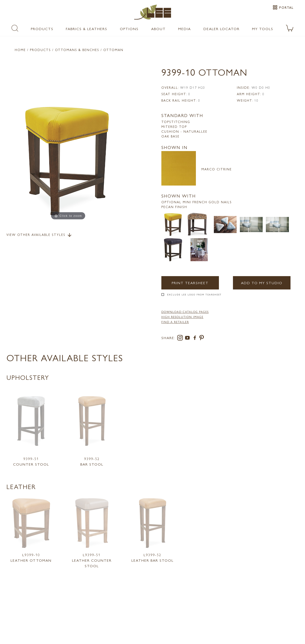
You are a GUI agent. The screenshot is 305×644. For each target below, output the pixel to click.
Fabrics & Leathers (87, 29)
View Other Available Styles (39, 235)
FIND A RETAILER (175, 322)
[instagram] (181, 339)
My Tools (263, 29)
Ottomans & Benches (77, 50)
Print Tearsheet (190, 283)
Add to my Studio (262, 283)
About (158, 29)
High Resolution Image (182, 317)
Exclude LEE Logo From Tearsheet (194, 295)
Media (184, 29)
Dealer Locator (222, 29)
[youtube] (188, 339)
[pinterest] (202, 339)
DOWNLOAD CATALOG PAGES (185, 312)
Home (20, 50)
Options (129, 29)
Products (42, 29)
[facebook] (196, 339)
